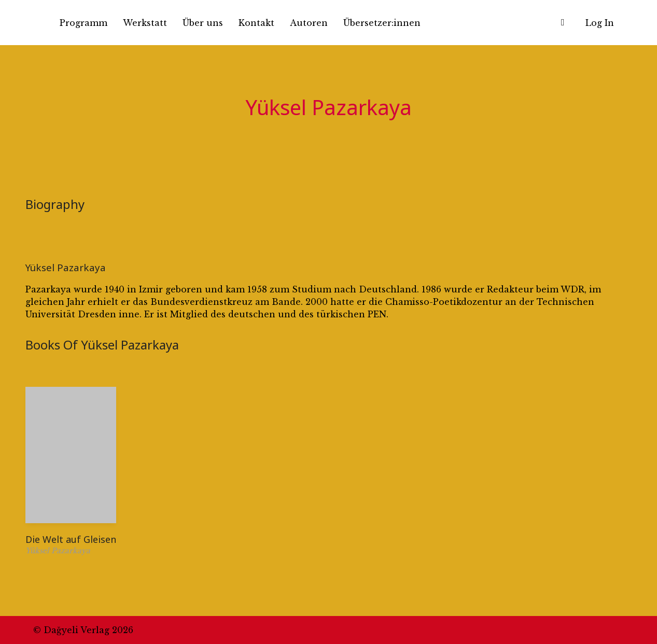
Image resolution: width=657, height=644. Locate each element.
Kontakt (256, 23)
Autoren (309, 23)
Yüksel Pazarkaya (66, 267)
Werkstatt (145, 23)
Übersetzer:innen (382, 23)
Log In (600, 23)
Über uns (203, 23)
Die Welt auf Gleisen (71, 539)
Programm (83, 23)
